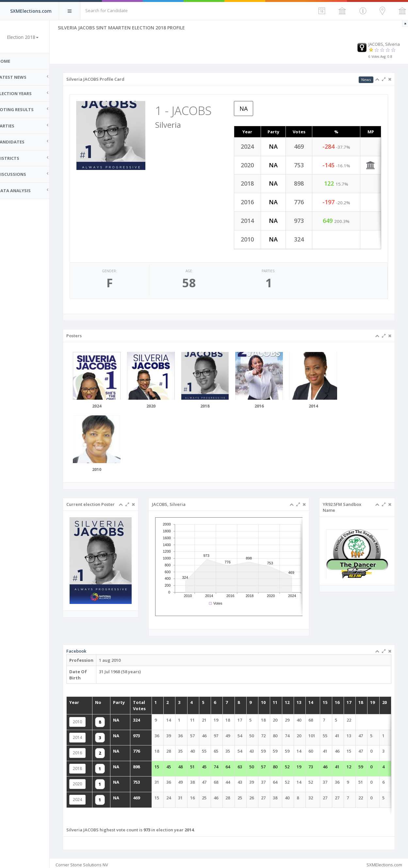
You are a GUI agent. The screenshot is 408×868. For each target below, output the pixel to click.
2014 (95, 735)
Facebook (93, 653)
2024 (95, 794)
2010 (95, 720)
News (366, 80)
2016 (95, 750)
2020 (95, 779)
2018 (95, 764)
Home (13, 61)
